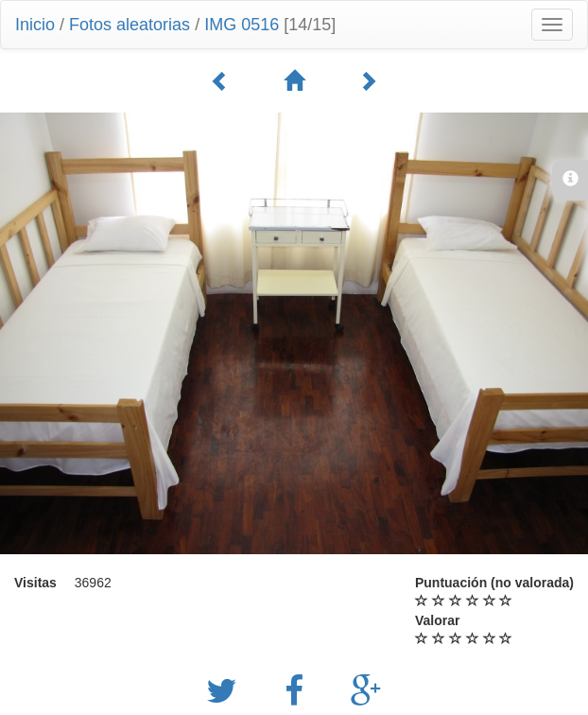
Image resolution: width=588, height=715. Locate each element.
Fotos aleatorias (130, 25)
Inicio (35, 25)
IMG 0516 (242, 25)
